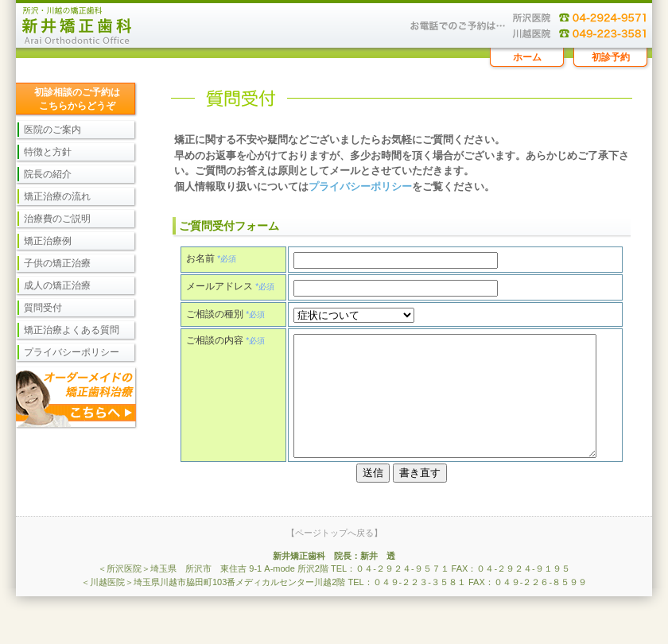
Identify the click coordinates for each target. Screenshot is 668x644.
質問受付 (43, 308)
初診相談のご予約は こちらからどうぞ (77, 99)
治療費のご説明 (57, 219)
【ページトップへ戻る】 (334, 564)
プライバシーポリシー (360, 186)
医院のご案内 (52, 130)
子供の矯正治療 (57, 263)
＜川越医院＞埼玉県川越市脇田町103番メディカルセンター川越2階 (213, 614)
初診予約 (611, 57)
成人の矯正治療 (57, 285)
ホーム (527, 57)
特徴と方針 (48, 152)
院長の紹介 (48, 174)
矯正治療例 (48, 241)
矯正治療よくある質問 (72, 330)
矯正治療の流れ (57, 196)
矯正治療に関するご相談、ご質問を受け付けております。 (334, 24)
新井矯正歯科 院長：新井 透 (334, 588)
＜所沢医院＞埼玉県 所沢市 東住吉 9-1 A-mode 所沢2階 (213, 600)
